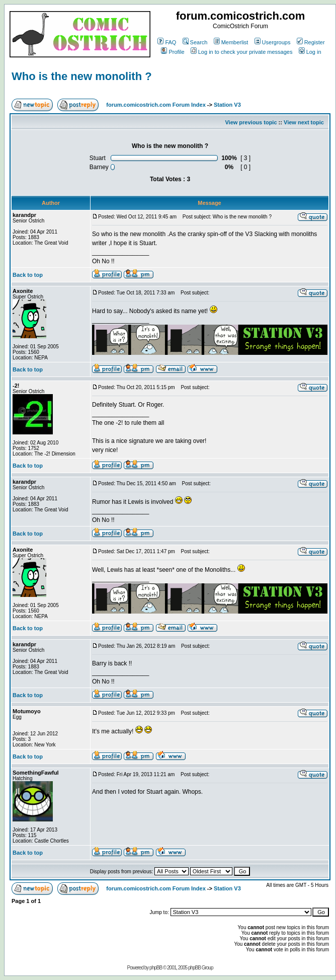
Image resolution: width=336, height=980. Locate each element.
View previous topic (251, 122)
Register (311, 42)
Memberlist (231, 42)
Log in (310, 52)
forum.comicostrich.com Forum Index (156, 105)
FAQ (167, 42)
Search (195, 42)
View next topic (304, 122)
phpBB (156, 968)
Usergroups (273, 42)
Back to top (28, 275)
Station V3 (227, 105)
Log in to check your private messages (242, 52)
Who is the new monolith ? (82, 76)
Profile (173, 52)
